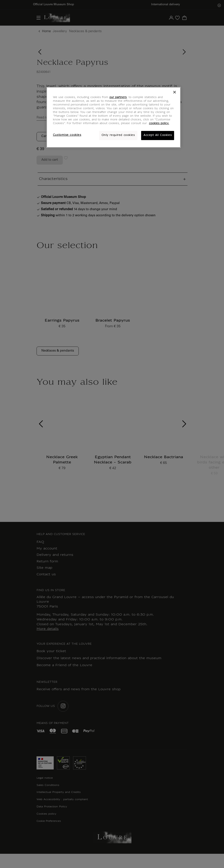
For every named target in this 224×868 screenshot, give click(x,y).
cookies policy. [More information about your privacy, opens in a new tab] (159, 123)
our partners (118, 97)
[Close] (175, 92)
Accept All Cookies (158, 135)
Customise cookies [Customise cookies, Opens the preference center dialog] (67, 135)
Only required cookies (118, 135)
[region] (114, 117)
